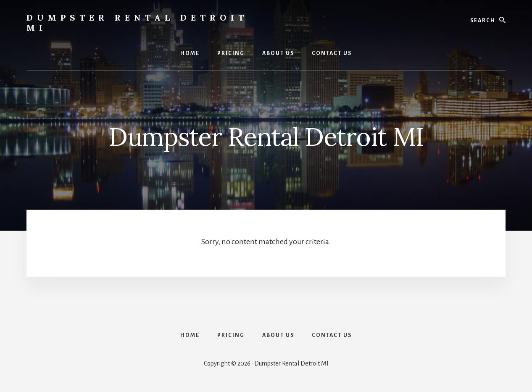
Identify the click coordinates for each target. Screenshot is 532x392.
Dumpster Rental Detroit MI (137, 22)
